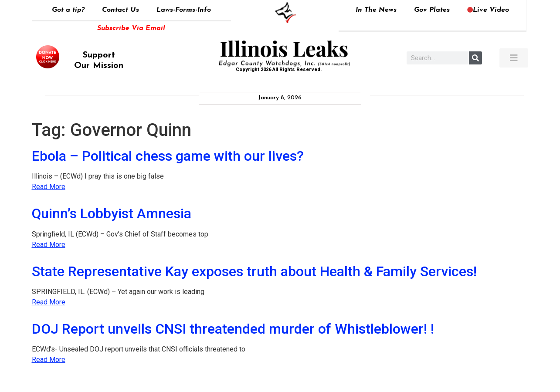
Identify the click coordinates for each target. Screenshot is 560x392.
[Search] (475, 58)
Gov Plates (432, 10)
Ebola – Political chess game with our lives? (168, 156)
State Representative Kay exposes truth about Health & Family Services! (254, 271)
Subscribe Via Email (131, 28)
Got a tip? (68, 10)
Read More (49, 187)
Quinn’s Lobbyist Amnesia (112, 213)
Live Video (488, 10)
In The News (376, 10)
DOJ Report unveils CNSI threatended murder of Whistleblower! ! (233, 329)
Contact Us (120, 10)
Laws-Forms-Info (184, 10)
